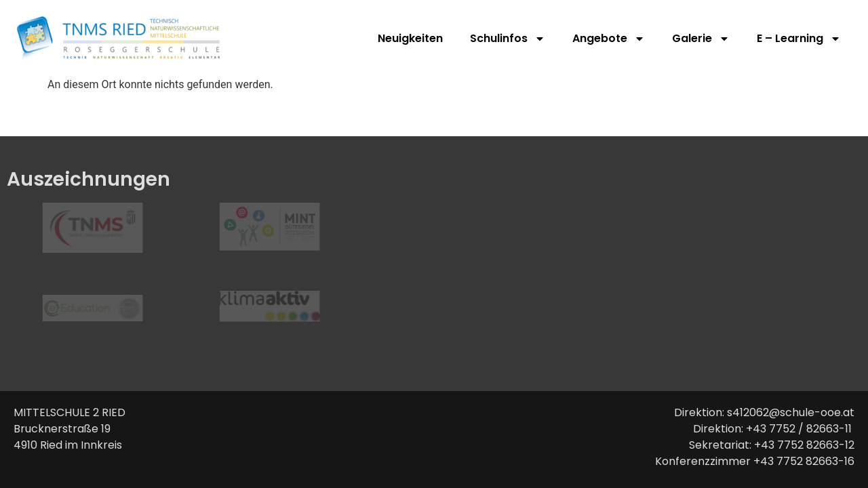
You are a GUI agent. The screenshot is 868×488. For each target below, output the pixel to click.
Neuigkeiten (410, 38)
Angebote (609, 39)
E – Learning (799, 39)
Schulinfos (508, 39)
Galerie (701, 39)
